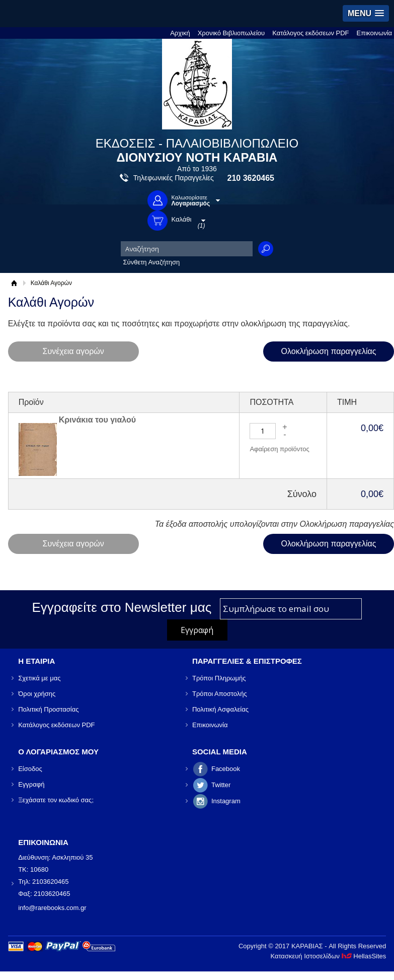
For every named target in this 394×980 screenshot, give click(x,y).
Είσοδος (30, 769)
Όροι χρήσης (37, 694)
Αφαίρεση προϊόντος (279, 449)
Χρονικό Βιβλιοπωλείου (231, 33)
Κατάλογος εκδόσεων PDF (310, 33)
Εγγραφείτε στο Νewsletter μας (122, 607)
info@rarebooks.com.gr (52, 908)
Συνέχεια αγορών (73, 351)
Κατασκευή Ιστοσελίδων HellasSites (328, 956)
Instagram (226, 801)
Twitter (221, 785)
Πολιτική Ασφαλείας (220, 709)
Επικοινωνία (375, 33)
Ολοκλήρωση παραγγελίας (329, 351)
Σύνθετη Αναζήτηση (152, 262)
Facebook (226, 769)
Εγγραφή (31, 784)
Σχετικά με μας (39, 678)
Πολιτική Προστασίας (48, 709)
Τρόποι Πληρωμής (219, 678)
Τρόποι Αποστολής (220, 694)
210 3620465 (251, 178)
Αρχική (180, 33)
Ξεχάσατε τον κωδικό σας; (56, 800)
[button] (366, 13)
